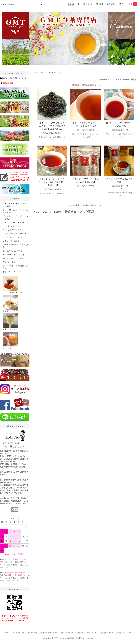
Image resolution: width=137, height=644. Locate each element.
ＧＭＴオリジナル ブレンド (14, 255)
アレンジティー (9, 348)
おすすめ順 (117, 79)
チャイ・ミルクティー (12, 311)
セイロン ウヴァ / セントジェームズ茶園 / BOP (86, 180)
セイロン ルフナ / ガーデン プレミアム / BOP (119, 124)
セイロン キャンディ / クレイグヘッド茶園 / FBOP (86, 124)
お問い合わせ (32, 633)
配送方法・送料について (88, 633)
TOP (36, 72)
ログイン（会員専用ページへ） (14, 78)
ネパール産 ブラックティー (14, 230)
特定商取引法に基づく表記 (110, 633)
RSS (124, 633)
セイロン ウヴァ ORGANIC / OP (119, 180)
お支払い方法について (67, 633)
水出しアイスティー (11, 329)
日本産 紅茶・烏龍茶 (11, 241)
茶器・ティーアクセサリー (14, 272)
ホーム (8, 633)
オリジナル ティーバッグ (13, 292)
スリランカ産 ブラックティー (52, 72)
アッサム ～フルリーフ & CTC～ (16, 222)
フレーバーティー (10, 262)
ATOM (130, 633)
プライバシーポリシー (48, 633)
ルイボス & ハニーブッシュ (14, 258)
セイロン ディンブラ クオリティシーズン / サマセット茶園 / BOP (52, 182)
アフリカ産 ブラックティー (14, 237)
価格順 (126, 79)
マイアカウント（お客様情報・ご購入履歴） (98, 4)
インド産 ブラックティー (13, 226)
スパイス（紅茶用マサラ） (14, 251)
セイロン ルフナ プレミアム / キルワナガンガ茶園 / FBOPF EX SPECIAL (52, 126)
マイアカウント (18, 633)
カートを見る (129, 4)
